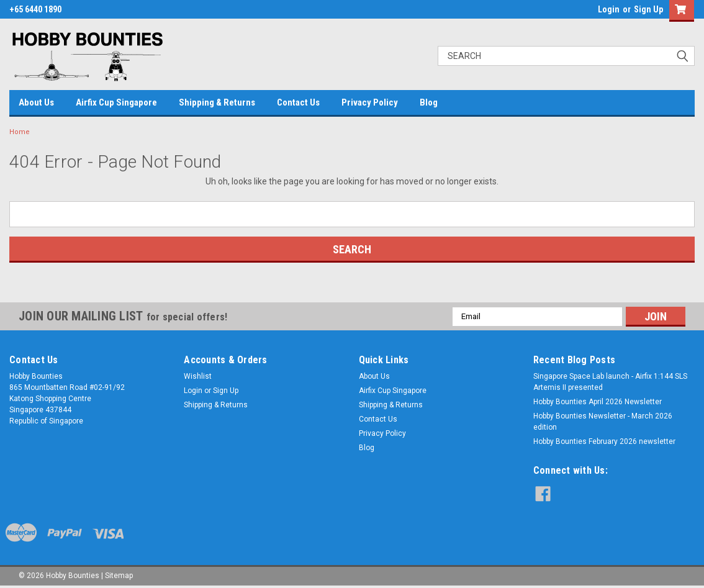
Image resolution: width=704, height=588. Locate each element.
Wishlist (198, 376)
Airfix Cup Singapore (116, 102)
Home (20, 132)
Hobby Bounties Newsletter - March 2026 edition (603, 422)
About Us (36, 102)
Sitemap (119, 576)
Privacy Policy (370, 102)
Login (609, 9)
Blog (429, 102)
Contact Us (298, 102)
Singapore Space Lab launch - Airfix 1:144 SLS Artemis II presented (610, 382)
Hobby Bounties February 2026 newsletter (604, 441)
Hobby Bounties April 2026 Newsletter (598, 402)
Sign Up (648, 9)
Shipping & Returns (217, 102)
